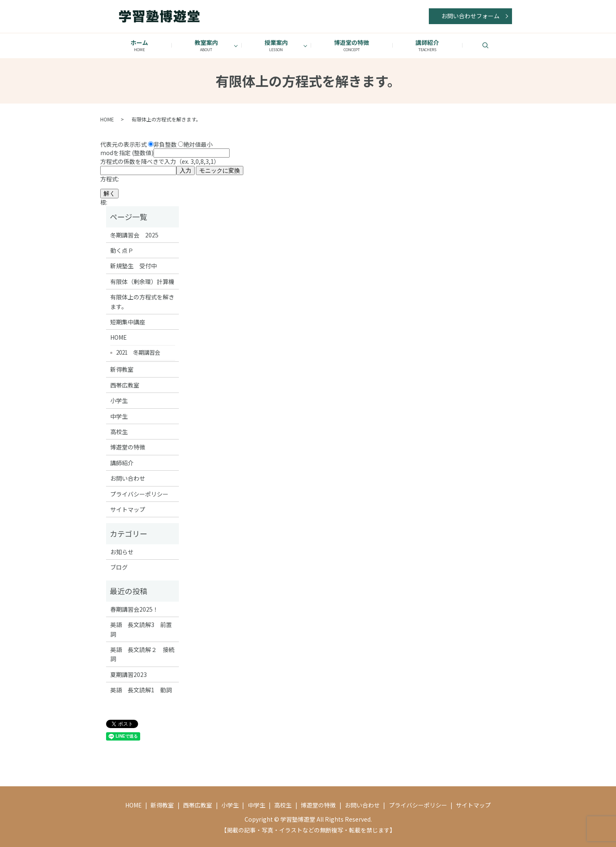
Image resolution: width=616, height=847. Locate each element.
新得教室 (122, 369)
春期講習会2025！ (134, 609)
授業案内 (276, 46)
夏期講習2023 (129, 674)
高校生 (119, 432)
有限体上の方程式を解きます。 (142, 301)
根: (104, 202)
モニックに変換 (220, 170)
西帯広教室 (125, 385)
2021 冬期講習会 (138, 352)
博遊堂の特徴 (352, 46)
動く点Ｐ (122, 250)
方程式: (110, 179)
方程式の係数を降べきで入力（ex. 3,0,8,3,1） (172, 166)
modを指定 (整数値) (165, 153)
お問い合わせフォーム (470, 16)
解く (109, 193)
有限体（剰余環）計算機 (142, 282)
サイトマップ (128, 509)
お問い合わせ (128, 478)
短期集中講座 (128, 322)
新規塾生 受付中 (134, 266)
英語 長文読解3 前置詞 (141, 629)
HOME (107, 119)
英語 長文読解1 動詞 (141, 690)
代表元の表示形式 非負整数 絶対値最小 (156, 144)
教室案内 (206, 46)
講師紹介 (428, 46)
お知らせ (122, 552)
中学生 (119, 416)
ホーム (139, 46)
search (496, 45)
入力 (186, 170)
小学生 (119, 400)
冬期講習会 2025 (134, 235)
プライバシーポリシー (139, 494)
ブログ (119, 567)
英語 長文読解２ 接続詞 (142, 654)
